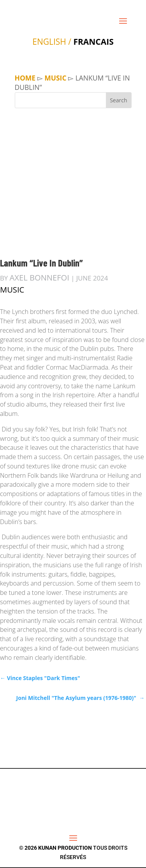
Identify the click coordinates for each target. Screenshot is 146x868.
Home (25, 78)
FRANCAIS (93, 42)
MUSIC (55, 78)
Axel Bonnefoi (40, 277)
